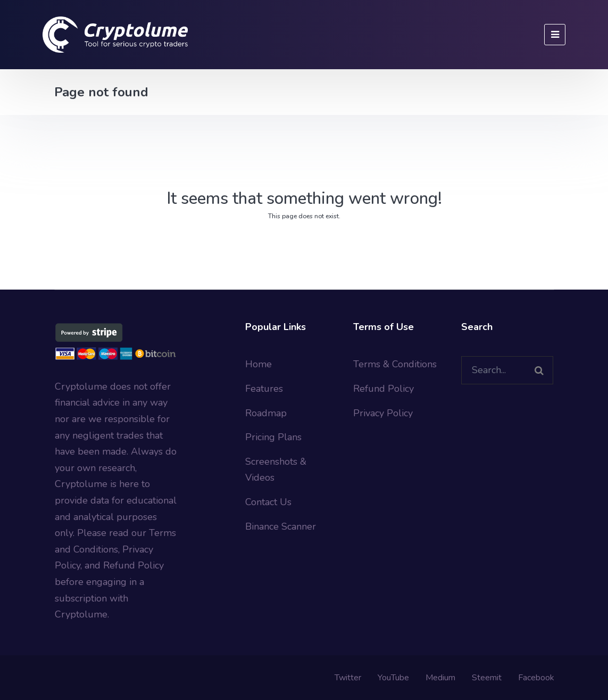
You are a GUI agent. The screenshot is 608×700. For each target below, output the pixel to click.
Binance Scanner (281, 526)
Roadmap (266, 413)
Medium (440, 678)
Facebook (536, 678)
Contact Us (268, 502)
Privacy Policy (383, 413)
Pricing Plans (273, 437)
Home (259, 364)
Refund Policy (384, 389)
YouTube (393, 678)
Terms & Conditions (395, 364)
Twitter (348, 678)
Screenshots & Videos (276, 470)
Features (264, 389)
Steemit (487, 678)
